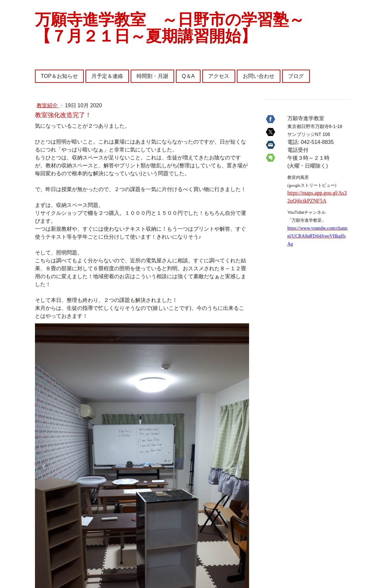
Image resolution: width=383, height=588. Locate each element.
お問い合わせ (259, 76)
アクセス (219, 76)
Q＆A (188, 76)
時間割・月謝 (152, 76)
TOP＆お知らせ (60, 76)
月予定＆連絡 (107, 76)
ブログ (296, 76)
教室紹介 (48, 105)
